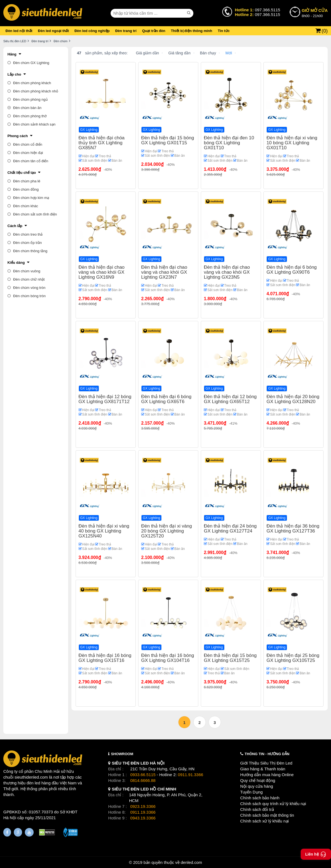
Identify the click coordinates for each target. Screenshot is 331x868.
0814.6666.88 (143, 780)
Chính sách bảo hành (260, 798)
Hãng (12, 54)
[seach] (189, 13)
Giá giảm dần (148, 53)
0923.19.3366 (143, 806)
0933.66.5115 (143, 775)
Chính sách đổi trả (257, 809)
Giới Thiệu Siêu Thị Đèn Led (266, 763)
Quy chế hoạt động (258, 780)
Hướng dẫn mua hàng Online (267, 775)
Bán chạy (208, 53)
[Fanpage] (7, 832)
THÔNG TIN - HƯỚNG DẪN (267, 754)
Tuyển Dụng (251, 792)
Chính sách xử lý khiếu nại (265, 821)
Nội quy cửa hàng (257, 786)
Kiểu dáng (16, 263)
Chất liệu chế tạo (22, 173)
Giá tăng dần (179, 53)
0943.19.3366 (143, 818)
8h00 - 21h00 (315, 13)
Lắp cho (14, 74)
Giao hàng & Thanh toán (263, 769)
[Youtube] (29, 832)
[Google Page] (18, 832)
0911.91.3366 (191, 775)
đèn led (34, 783)
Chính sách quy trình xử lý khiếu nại (273, 804)
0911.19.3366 (143, 812)
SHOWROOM (122, 754)
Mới (229, 53)
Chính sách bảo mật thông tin (267, 815)
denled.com (191, 862)
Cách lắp (15, 226)
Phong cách (18, 136)
